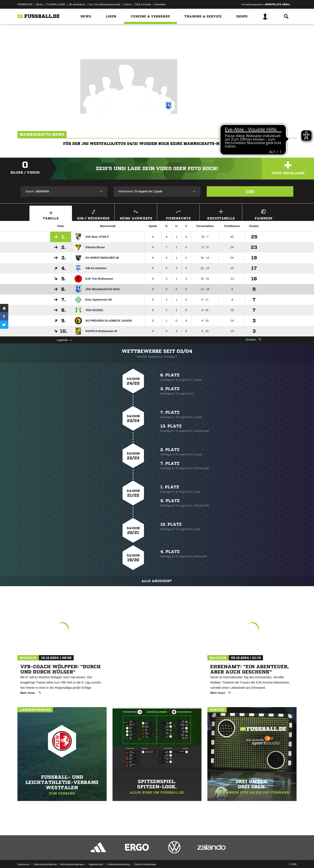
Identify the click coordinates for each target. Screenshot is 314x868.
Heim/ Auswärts (136, 214)
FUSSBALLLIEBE (56, 4)
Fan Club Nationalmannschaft (105, 4)
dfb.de (39, 4)
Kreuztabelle (221, 214)
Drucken (253, 340)
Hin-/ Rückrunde (93, 214)
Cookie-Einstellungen (145, 858)
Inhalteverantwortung (119, 858)
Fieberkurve (178, 214)
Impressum (23, 858)
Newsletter (160, 4)
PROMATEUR (25, 4)
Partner (128, 4)
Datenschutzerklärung (45, 858)
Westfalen (165, 32)
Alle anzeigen (157, 580)
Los (250, 191)
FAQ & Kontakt (143, 4)
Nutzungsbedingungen (72, 858)
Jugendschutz (96, 858)
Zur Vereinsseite (157, 47)
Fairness (263, 214)
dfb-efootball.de (77, 4)
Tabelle (51, 214)
